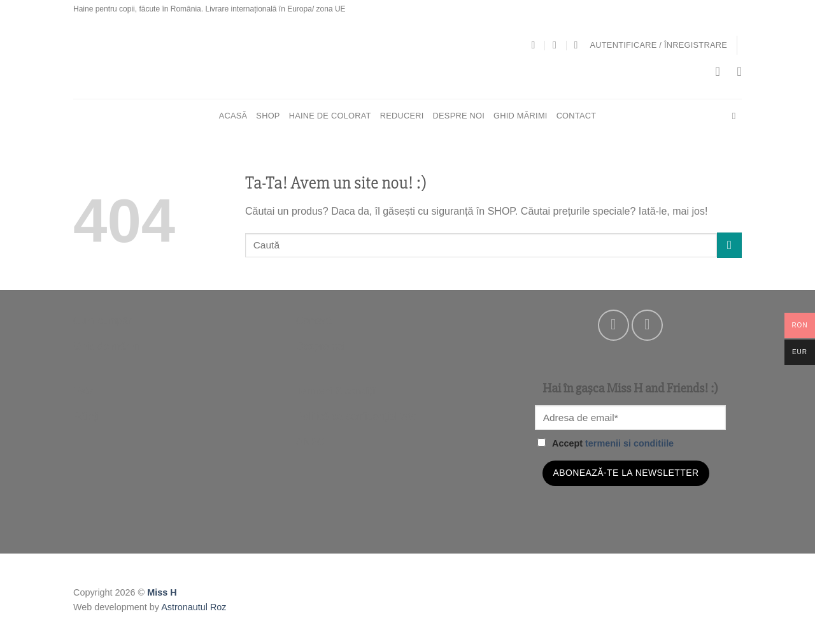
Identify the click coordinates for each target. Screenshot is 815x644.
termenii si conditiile (629, 443)
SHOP (268, 116)
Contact (577, 116)
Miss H (162, 592)
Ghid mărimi (521, 116)
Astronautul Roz (194, 607)
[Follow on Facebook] (613, 325)
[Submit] (729, 245)
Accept (606, 443)
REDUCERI (402, 116)
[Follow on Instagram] (647, 325)
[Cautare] (737, 116)
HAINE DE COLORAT (330, 116)
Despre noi (459, 116)
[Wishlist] (739, 71)
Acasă (233, 116)
